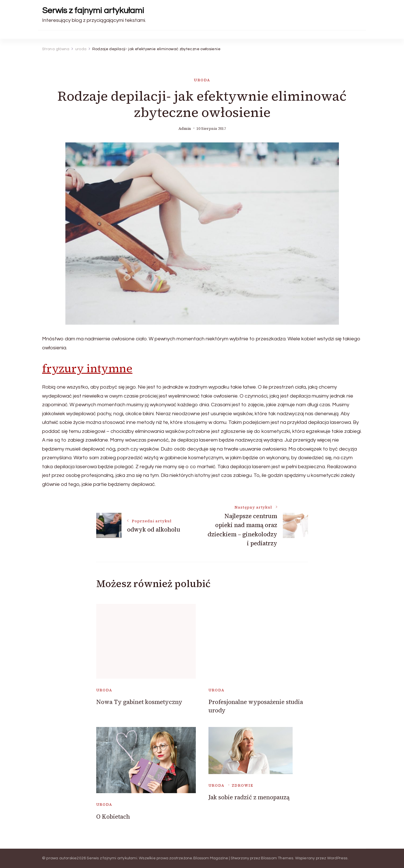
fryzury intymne (87, 368)
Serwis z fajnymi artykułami (93, 11)
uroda (202, 80)
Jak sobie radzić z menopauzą (249, 797)
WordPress (337, 858)
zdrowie (243, 785)
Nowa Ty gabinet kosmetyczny (139, 702)
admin (185, 129)
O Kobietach (113, 817)
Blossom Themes (277, 858)
